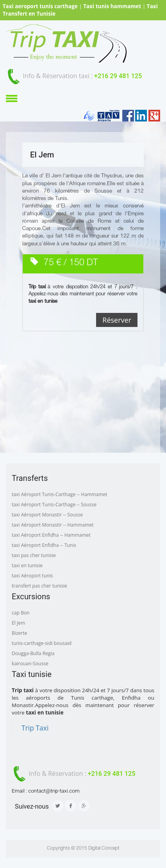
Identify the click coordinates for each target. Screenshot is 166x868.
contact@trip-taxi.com (54, 791)
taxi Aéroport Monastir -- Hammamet (53, 525)
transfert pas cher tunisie (39, 586)
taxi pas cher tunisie (34, 555)
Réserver (117, 320)
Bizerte (20, 633)
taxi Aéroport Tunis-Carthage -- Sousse (54, 505)
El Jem (18, 623)
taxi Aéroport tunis (32, 576)
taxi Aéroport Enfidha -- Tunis (44, 545)
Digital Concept (104, 848)
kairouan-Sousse (30, 664)
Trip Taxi (35, 728)
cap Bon (21, 613)
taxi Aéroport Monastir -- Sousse (47, 515)
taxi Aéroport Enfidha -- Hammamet (51, 535)
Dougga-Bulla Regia (33, 653)
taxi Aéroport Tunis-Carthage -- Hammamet (60, 494)
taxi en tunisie (27, 565)
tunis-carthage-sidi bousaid (42, 643)
